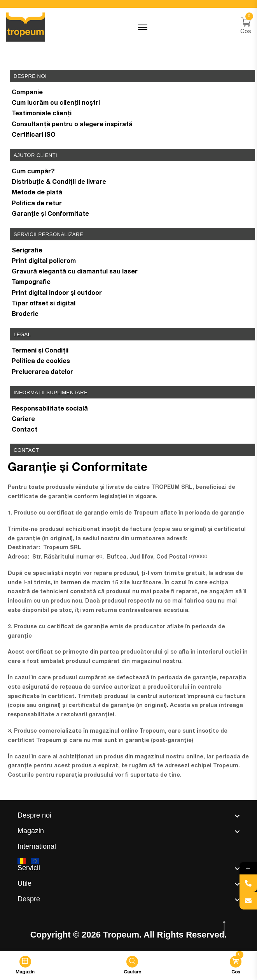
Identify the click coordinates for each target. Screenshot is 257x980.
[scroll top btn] (225, 929)
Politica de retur (37, 204)
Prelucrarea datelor (42, 373)
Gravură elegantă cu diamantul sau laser (75, 272)
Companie (27, 93)
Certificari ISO (34, 136)
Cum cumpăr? (33, 172)
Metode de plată (37, 193)
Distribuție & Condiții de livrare (59, 183)
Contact (24, 430)
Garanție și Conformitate (50, 215)
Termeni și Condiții (40, 351)
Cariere (23, 420)
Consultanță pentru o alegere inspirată (72, 125)
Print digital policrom (44, 262)
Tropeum (121, 935)
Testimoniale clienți (42, 114)
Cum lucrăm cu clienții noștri (56, 104)
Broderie (25, 315)
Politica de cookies (41, 362)
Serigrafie (27, 251)
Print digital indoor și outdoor (57, 294)
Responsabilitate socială (50, 409)
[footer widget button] (128, 815)
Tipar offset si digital (44, 304)
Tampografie (31, 283)
